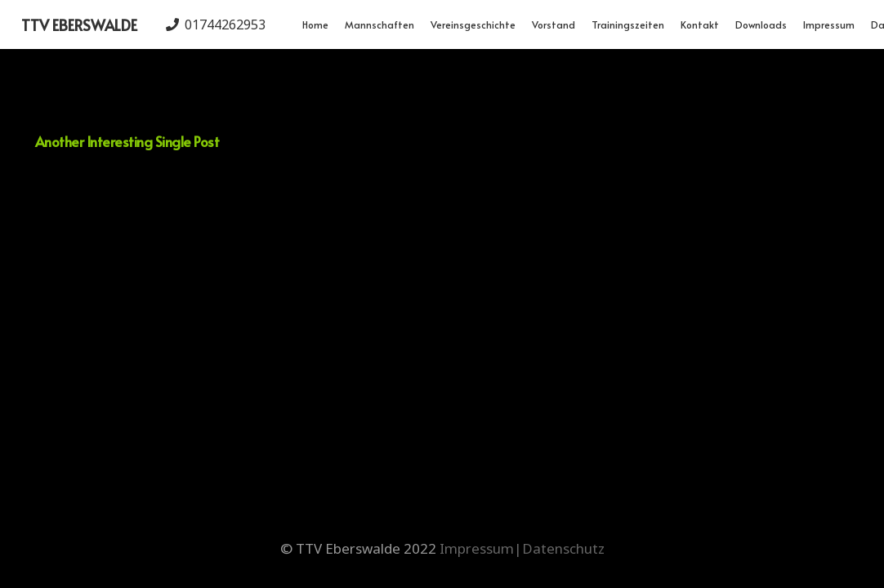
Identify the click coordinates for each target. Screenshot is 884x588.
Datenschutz (563, 548)
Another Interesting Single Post (127, 141)
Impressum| (481, 548)
